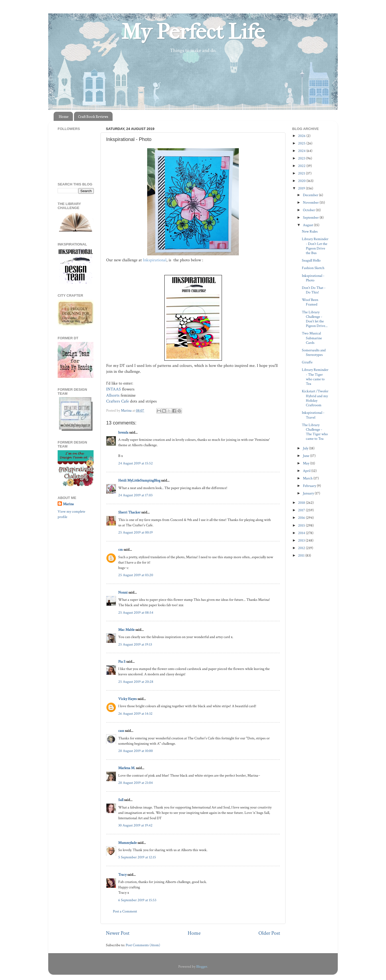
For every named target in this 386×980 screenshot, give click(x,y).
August (308, 225)
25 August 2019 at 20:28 (136, 682)
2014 (302, 533)
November (311, 202)
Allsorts (113, 395)
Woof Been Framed (310, 302)
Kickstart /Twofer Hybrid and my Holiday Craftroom (315, 398)
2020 (302, 181)
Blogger (202, 966)
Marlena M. (127, 768)
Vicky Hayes (127, 699)
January (309, 493)
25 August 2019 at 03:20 (136, 575)
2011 (302, 555)
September (311, 217)
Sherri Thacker (129, 512)
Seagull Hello (311, 260)
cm (120, 549)
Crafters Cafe (118, 401)
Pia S (122, 662)
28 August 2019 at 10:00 (136, 751)
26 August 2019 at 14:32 (135, 713)
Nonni (123, 592)
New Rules (310, 231)
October (309, 210)
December (311, 195)
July (306, 448)
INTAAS (114, 389)
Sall (121, 800)
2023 (302, 158)
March (308, 478)
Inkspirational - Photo (313, 278)
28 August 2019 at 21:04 (136, 783)
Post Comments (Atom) (143, 945)
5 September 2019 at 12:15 (137, 857)
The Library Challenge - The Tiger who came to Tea (315, 432)
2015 (302, 525)
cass (121, 731)
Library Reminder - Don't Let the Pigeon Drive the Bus (315, 246)
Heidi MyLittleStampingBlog (139, 480)
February (310, 486)
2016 (302, 518)
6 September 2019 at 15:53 (137, 900)
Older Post (269, 933)
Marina (68, 504)
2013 (302, 540)
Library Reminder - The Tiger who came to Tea (315, 377)
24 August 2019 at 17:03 (135, 495)
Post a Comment (125, 911)
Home (64, 116)
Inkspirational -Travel (313, 415)
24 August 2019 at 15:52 (136, 463)
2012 (302, 548)
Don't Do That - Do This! (314, 290)
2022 (302, 166)
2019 (302, 188)
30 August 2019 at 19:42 (135, 825)
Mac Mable (126, 630)
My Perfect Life (193, 32)
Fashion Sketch (313, 268)
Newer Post (118, 933)
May (307, 463)
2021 (302, 173)
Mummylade (127, 843)
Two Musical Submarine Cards (312, 338)
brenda (123, 432)
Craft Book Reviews (93, 116)
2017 (302, 510)
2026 (302, 136)
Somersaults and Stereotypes (314, 352)
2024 (302, 151)
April (307, 471)
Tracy (122, 875)
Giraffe (307, 362)
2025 (302, 143)
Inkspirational (155, 260)
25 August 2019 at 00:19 (136, 532)
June (307, 456)
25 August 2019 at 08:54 (136, 612)
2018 (302, 503)
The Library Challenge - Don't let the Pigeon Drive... (315, 319)
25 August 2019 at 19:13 (135, 644)
